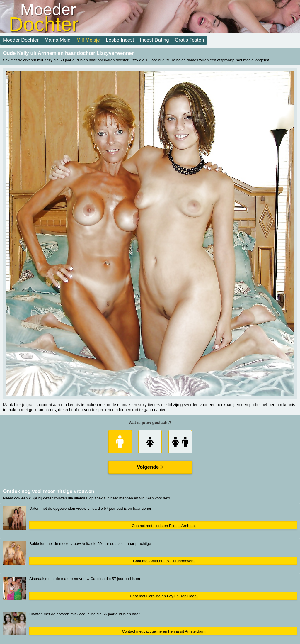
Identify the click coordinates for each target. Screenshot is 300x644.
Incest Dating (154, 40)
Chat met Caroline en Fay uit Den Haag (163, 596)
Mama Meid (58, 40)
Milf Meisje (88, 40)
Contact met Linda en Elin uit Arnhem (163, 526)
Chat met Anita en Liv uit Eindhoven (163, 561)
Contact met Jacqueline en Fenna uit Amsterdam (163, 631)
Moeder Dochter (21, 40)
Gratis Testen (190, 40)
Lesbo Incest (120, 40)
